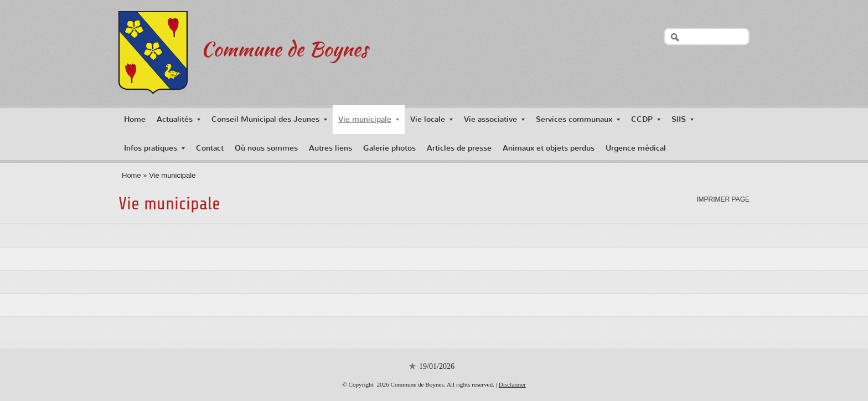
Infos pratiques (154, 148)
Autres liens (330, 148)
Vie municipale (369, 119)
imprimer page (723, 199)
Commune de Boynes (284, 49)
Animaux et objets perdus (549, 148)
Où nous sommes (266, 148)
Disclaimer (512, 384)
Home (135, 119)
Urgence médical (636, 148)
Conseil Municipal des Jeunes (269, 119)
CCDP (646, 119)
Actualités (179, 119)
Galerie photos (389, 148)
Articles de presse (459, 148)
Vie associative (494, 119)
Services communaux (578, 119)
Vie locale (432, 119)
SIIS (683, 119)
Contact (210, 148)
